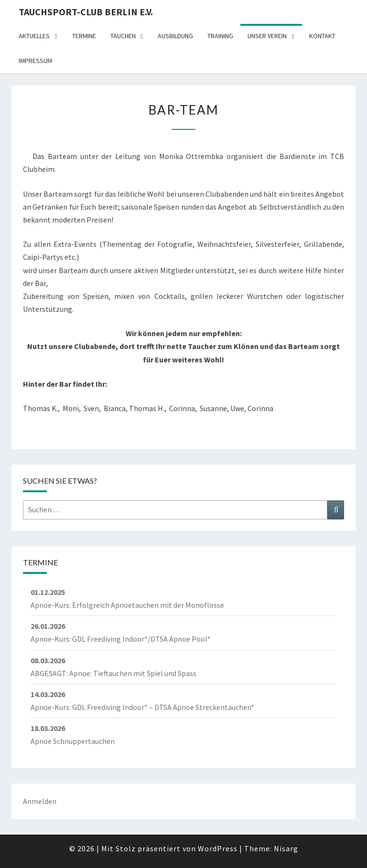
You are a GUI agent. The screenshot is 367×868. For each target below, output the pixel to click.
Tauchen (123, 36)
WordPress (218, 848)
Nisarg (286, 848)
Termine (84, 36)
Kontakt (322, 36)
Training (220, 36)
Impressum (35, 61)
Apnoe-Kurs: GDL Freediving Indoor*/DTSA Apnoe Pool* (121, 639)
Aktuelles (34, 36)
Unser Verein (267, 36)
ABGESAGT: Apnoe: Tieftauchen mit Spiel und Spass (113, 673)
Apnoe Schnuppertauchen (73, 741)
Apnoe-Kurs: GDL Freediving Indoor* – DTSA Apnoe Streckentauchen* (142, 707)
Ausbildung (175, 36)
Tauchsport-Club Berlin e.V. (86, 12)
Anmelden (40, 801)
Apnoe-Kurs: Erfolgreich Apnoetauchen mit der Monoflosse (127, 605)
